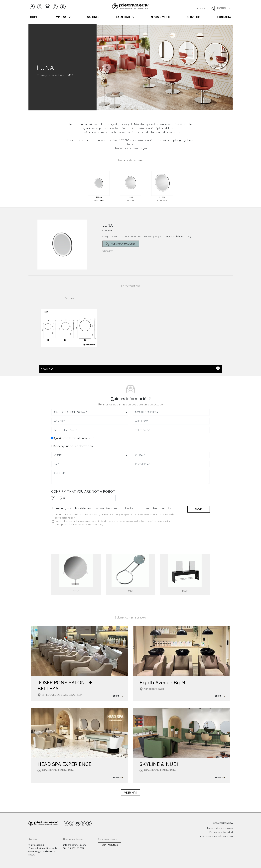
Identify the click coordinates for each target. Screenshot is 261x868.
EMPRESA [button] (63, 17)
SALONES (93, 17)
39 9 (58, 498)
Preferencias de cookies (220, 828)
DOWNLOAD (130, 368)
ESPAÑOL (224, 8)
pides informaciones (121, 244)
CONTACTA (224, 17)
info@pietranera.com (74, 845)
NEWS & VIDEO (161, 17)
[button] (107, 67)
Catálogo (43, 75)
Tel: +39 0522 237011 (73, 848)
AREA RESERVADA (223, 823)
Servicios (194, 17)
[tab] (99, 186)
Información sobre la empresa (216, 836)
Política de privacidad (221, 832)
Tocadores (58, 75)
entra (118, 696)
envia (199, 509)
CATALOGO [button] (125, 17)
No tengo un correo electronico (73, 446)
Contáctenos (110, 845)
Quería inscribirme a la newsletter (75, 438)
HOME (34, 17)
